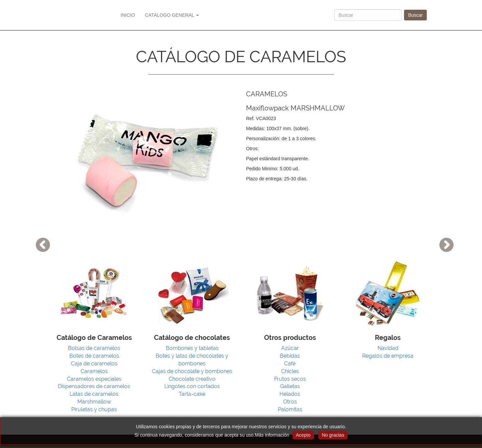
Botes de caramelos (94, 356)
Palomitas (290, 409)
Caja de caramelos (94, 364)
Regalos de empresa (388, 356)
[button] (36, 224)
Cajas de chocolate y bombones (192, 371)
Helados (290, 394)
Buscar (415, 15)
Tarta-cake (192, 394)
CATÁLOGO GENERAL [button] (172, 15)
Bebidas (290, 356)
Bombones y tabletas (192, 348)
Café (290, 364)
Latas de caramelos (94, 394)
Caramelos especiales (94, 379)
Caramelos (94, 371)
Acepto (303, 435)
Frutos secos (290, 379)
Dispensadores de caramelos (94, 386)
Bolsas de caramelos (94, 348)
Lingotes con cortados (192, 386)
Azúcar (290, 348)
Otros (290, 402)
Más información (272, 435)
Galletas (290, 386)
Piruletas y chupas (94, 409)
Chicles (290, 371)
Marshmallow (94, 402)
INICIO (128, 15)
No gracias (333, 435)
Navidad (388, 348)
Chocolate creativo (192, 379)
